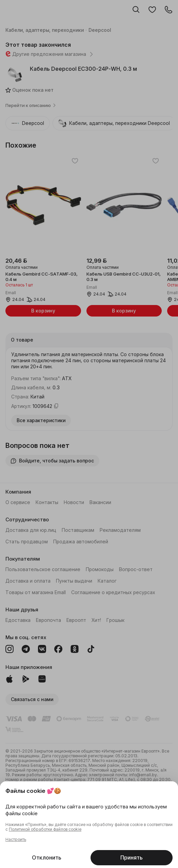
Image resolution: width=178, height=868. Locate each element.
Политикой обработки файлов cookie (45, 829)
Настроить (16, 840)
